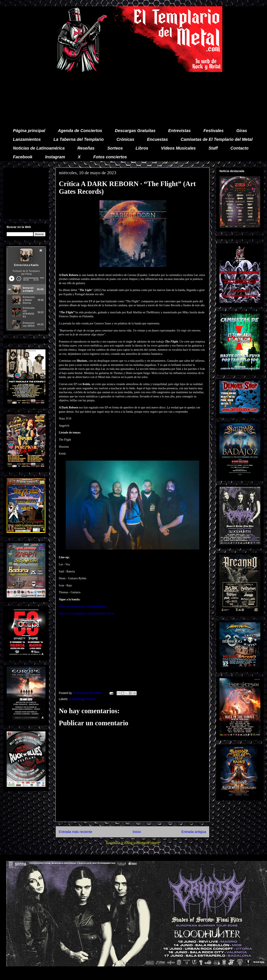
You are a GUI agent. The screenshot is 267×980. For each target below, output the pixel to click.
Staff (213, 148)
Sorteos (115, 148)
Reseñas (86, 148)
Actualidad (76, 699)
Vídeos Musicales (178, 148)
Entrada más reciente (76, 832)
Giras (242, 131)
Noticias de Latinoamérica (39, 148)
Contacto (240, 148)
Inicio (137, 832)
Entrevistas (179, 131)
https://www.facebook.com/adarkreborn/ (82, 607)
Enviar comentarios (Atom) (142, 843)
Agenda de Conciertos (80, 131)
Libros (142, 148)
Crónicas (125, 139)
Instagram (55, 157)
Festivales (213, 131)
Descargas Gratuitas (135, 131)
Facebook (23, 157)
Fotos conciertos (110, 157)
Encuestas (157, 139)
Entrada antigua (194, 832)
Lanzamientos (27, 139)
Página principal (29, 131)
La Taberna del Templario (79, 139)
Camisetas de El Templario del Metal (217, 139)
